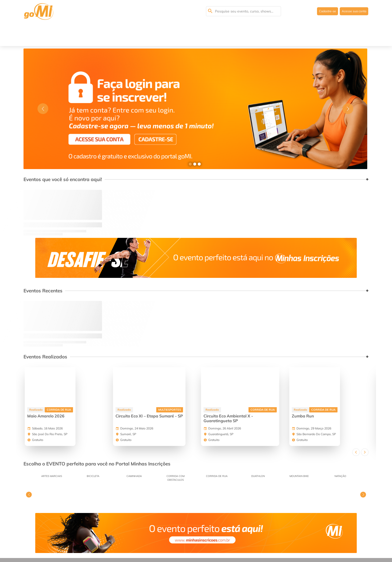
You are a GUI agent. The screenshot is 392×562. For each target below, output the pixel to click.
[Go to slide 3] (199, 141)
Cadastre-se (322, 11)
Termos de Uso (116, 543)
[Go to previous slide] (43, 85)
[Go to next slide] (348, 85)
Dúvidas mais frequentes (79, 543)
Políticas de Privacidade (152, 543)
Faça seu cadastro (191, 543)
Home (28, 543)
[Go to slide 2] (195, 141)
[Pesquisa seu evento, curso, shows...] (243, 11)
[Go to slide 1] (190, 141)
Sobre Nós (46, 543)
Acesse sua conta (352, 11)
